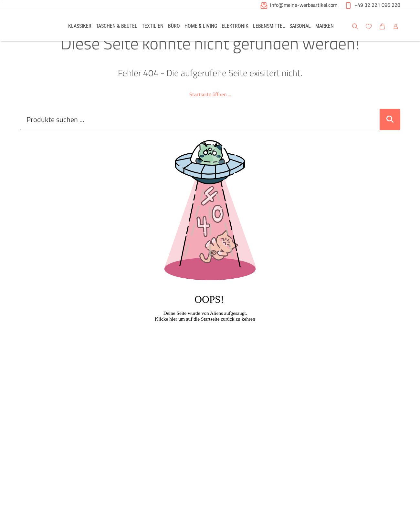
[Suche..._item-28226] (200, 134)
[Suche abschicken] (390, 134)
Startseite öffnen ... (210, 109)
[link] (80, 26)
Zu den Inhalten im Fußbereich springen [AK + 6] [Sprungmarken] (0, 0)
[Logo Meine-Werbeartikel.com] (36, 27)
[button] (409, 26)
